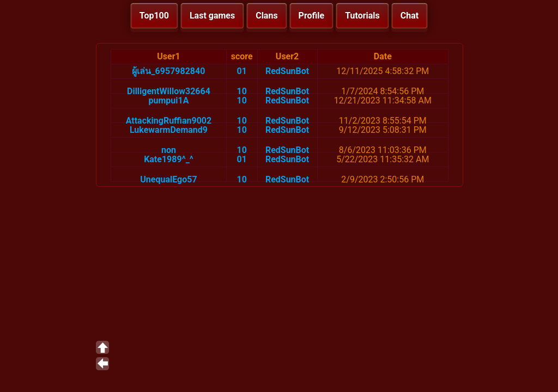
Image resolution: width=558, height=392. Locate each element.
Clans (266, 16)
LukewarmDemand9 (169, 130)
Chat (410, 16)
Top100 (154, 16)
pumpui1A (168, 100)
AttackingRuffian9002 (169, 121)
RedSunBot (287, 71)
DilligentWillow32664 (169, 91)
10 (242, 91)
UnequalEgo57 (168, 179)
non (169, 150)
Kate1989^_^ (169, 159)
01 (242, 71)
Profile (312, 16)
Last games (212, 16)
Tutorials (362, 16)
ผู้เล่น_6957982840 (168, 71)
